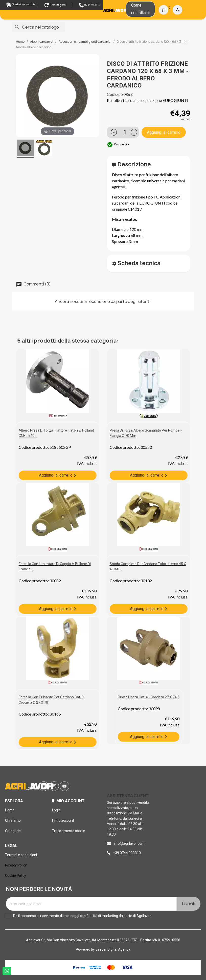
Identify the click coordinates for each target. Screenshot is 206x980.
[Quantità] (125, 132)
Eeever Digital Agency (113, 949)
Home (10, 810)
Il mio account (63, 820)
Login (56, 810)
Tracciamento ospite (68, 831)
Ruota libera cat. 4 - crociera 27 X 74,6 (149, 697)
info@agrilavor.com (129, 843)
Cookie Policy (16, 876)
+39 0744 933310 (127, 853)
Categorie (13, 831)
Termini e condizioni (21, 855)
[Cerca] (38, 27)
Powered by (86, 949)
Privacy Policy (16, 865)
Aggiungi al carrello (164, 132)
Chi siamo (13, 820)
